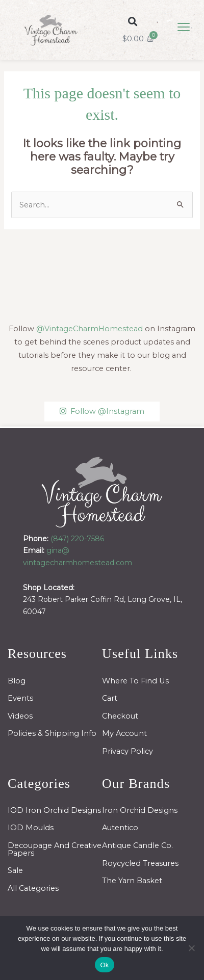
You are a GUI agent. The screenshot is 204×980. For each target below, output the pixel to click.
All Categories (33, 888)
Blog (17, 681)
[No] (191, 948)
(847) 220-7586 (77, 539)
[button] (133, 21)
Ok (104, 965)
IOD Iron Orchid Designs (54, 810)
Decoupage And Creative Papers (55, 849)
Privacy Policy (127, 751)
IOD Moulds (31, 828)
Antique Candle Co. (137, 845)
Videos (20, 716)
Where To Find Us (135, 681)
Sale (15, 870)
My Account (124, 733)
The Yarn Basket (132, 881)
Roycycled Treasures (140, 863)
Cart (110, 698)
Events (20, 698)
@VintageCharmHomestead (90, 329)
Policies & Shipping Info (52, 733)
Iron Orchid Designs (140, 810)
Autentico (120, 828)
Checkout (120, 716)
